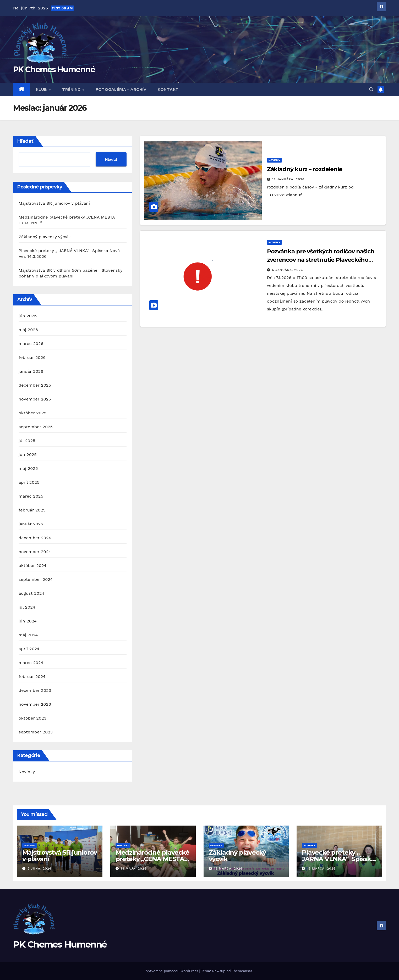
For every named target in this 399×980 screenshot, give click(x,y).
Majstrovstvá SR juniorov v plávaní (54, 203)
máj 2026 (28, 330)
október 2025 (32, 413)
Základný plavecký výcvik (45, 237)
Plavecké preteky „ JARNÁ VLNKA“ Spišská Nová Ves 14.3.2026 (338, 859)
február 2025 (32, 510)
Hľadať (25, 141)
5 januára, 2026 (288, 270)
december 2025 (35, 385)
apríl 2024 (29, 649)
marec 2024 (31, 663)
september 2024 (36, 579)
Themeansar (242, 971)
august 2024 (31, 593)
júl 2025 (27, 441)
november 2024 (35, 552)
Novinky (27, 772)
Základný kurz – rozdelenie (305, 169)
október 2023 (32, 718)
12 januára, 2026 (288, 179)
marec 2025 (31, 496)
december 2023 (35, 690)
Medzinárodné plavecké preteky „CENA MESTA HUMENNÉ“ (152, 859)
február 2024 (32, 676)
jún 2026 (28, 316)
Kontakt (168, 90)
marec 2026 (31, 344)
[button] (371, 89)
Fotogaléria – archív (121, 90)
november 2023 (35, 704)
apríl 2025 (29, 482)
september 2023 (36, 732)
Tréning (72, 90)
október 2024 (32, 566)
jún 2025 (28, 455)
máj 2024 (28, 635)
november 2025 (35, 399)
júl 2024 (27, 607)
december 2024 (35, 538)
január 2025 (31, 524)
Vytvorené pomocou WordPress (173, 971)
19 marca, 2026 (228, 868)
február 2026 (32, 357)
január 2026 (31, 371)
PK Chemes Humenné (54, 69)
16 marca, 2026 (321, 868)
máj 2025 (28, 468)
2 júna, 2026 (39, 868)
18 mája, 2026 (134, 868)
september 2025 (36, 427)
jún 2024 (28, 621)
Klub (42, 90)
